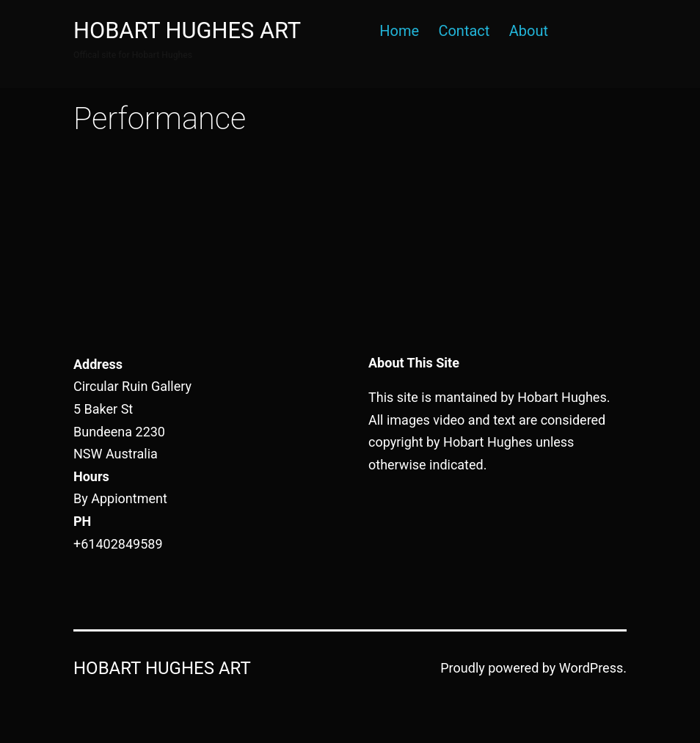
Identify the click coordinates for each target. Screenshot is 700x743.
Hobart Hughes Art (187, 30)
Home (399, 31)
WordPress (591, 668)
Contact (464, 31)
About (529, 31)
